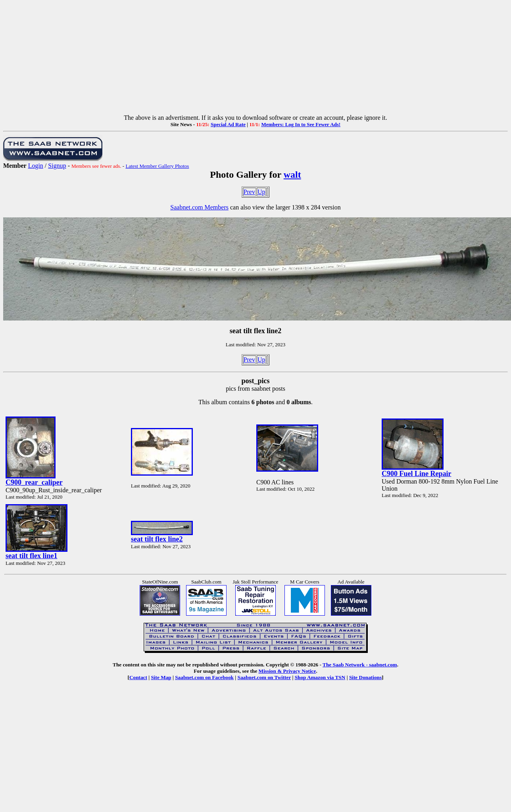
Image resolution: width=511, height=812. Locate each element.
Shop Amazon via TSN (320, 677)
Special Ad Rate (228, 124)
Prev (249, 192)
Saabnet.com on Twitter (264, 677)
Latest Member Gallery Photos (157, 166)
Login (36, 166)
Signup (57, 166)
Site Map (161, 677)
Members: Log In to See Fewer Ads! (301, 124)
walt (292, 175)
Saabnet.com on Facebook (204, 677)
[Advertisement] (255, 59)
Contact (138, 677)
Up (261, 192)
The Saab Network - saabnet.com (360, 665)
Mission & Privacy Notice (287, 671)
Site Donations (365, 677)
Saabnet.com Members (199, 207)
